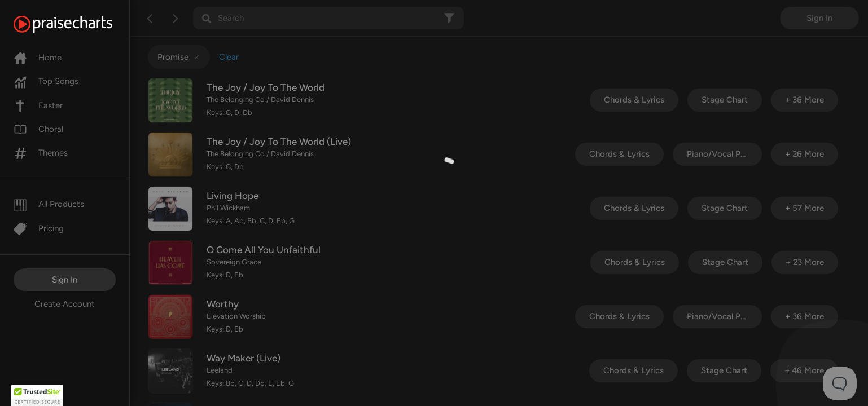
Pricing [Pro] (39, 228)
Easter (38, 105)
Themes (41, 153)
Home (38, 58)
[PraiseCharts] (77, 24)
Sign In (65, 280)
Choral (38, 129)
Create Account (65, 304)
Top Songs (46, 81)
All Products (49, 204)
